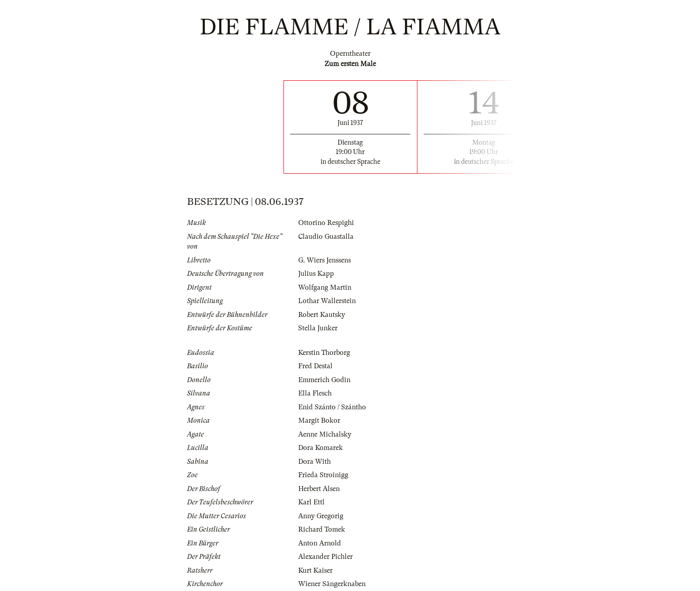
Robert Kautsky (322, 315)
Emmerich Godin (324, 380)
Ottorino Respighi (326, 223)
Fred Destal (315, 366)
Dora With (315, 462)
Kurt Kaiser (315, 570)
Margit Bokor (319, 420)
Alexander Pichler (325, 557)
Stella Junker (318, 328)
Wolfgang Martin (325, 287)
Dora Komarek (321, 448)
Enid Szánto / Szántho (332, 407)
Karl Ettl (311, 502)
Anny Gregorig (321, 516)
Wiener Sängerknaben (332, 584)
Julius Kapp (316, 274)
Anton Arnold (320, 543)
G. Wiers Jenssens (325, 260)
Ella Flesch (315, 393)
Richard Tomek (322, 529)
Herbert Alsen (319, 489)
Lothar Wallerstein (327, 301)
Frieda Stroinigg (323, 475)
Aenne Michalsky (325, 434)
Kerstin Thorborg (324, 353)
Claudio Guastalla (326, 237)
